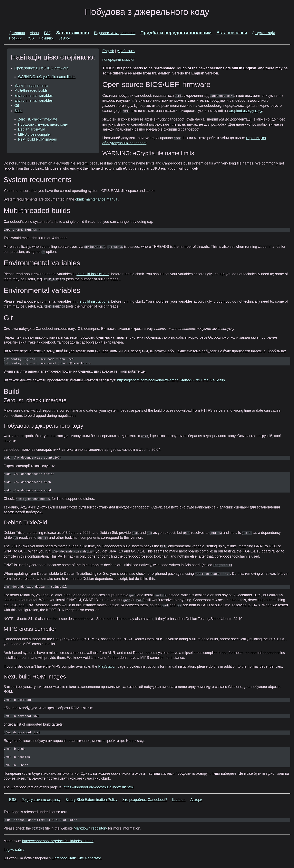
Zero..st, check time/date (38, 119)
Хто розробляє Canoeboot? (145, 800)
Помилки (46, 38)
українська (126, 51)
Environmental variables (33, 96)
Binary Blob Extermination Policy (91, 800)
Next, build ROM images (37, 139)
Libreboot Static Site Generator (76, 858)
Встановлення (232, 33)
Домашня (17, 33)
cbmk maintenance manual (97, 199)
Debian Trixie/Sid (32, 129)
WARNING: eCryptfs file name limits (47, 77)
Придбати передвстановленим (176, 33)
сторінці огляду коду (246, 111)
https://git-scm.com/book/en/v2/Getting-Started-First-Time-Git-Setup (171, 380)
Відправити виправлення (115, 33)
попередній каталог (118, 60)
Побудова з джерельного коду (43, 124)
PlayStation (107, 666)
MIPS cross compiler (34, 134)
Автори (196, 800)
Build (18, 111)
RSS (30, 38)
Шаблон (179, 800)
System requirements (31, 86)
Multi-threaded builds (31, 90)
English (108, 51)
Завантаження (73, 33)
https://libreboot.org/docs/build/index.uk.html (99, 787)
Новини (15, 38)
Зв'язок (64, 38)
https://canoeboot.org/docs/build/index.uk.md (58, 841)
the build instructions (93, 274)
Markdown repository (90, 828)
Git (17, 106)
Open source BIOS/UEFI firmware (41, 68)
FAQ (48, 33)
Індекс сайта (14, 850)
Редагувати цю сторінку (41, 800)
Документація (263, 33)
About (35, 33)
